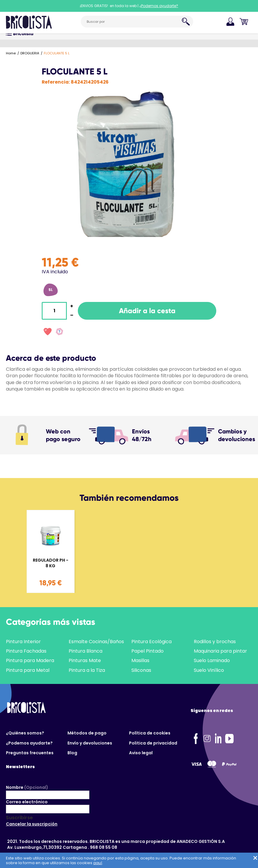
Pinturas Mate (85, 660)
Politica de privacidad (153, 743)
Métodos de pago (87, 733)
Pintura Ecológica (151, 642)
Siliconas (141, 670)
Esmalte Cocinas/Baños (96, 642)
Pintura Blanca (86, 651)
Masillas (140, 660)
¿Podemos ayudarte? (29, 743)
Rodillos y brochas (215, 642)
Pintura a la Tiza (87, 670)
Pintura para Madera (30, 660)
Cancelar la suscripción (32, 824)
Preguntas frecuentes (30, 753)
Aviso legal (141, 753)
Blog (72, 753)
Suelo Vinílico (209, 670)
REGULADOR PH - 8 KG (51, 563)
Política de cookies (150, 733)
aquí (98, 863)
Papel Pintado (147, 651)
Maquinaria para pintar (220, 651)
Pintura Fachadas (26, 651)
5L (51, 290)
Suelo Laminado (212, 660)
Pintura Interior (23, 642)
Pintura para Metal (28, 670)
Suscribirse (19, 818)
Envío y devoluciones (90, 743)
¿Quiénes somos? (25, 733)
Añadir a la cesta (147, 311)
